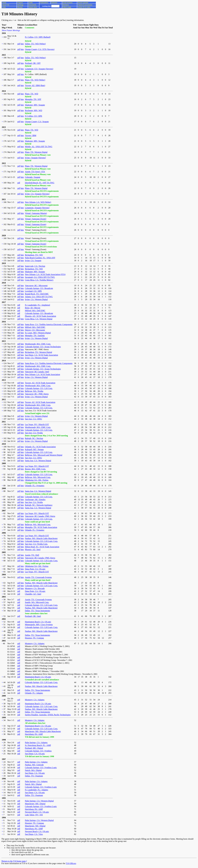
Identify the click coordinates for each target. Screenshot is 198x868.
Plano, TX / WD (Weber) (35, 80)
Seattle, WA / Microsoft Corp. (37, 602)
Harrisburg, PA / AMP (34, 734)
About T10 (6, 5)
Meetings (20, 5)
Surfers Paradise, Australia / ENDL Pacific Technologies (48, 715)
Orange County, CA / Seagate (37, 122)
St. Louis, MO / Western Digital (38, 333)
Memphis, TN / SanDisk (35, 336)
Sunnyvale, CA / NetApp (35, 266)
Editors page (67, 7)
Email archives (68, 3)
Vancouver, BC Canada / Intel (37, 372)
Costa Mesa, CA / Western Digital (39, 319)
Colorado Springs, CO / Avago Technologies (43, 347)
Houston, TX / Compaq (34, 638)
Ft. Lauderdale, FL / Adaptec (36, 790)
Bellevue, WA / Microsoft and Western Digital (44, 455)
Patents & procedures (85, 5)
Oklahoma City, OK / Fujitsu (37, 480)
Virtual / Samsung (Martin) (36, 213)
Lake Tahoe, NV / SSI (34, 815)
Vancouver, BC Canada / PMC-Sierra (40, 516)
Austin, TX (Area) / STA (35, 172)
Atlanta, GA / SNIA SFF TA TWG (39, 297)
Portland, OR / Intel (33, 616)
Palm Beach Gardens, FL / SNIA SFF (40, 258)
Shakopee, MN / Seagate (35, 105)
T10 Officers (71, 863)
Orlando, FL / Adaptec (34, 693)
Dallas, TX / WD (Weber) (35, 44)
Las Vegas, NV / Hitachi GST (37, 424)
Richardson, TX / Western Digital (38, 352)
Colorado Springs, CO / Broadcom (39, 288)
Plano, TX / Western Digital (36, 152)
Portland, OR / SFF (33, 63)
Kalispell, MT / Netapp (34, 449)
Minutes (20, 7)
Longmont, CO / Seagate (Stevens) (39, 69)
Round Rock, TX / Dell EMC (37, 294)
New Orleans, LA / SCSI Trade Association (42, 374)
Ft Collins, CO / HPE (33, 116)
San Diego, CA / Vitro (34, 834)
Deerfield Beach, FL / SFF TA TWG (40, 183)
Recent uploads (83, 3)
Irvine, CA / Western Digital (36, 299)
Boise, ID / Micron (33, 308)
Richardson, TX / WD (34, 255)
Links (4, 7)
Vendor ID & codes (84, 7)
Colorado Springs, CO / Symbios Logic (41, 768)
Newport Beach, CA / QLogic (37, 812)
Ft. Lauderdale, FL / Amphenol (37, 305)
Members (66, 5)
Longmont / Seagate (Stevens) (37, 208)
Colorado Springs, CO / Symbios (38, 751)
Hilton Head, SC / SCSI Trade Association (42, 547)
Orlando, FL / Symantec (35, 486)
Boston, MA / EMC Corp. (35, 469)
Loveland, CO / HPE (33, 291)
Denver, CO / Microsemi (35, 330)
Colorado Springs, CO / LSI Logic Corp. (41, 541)
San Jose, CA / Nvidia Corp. (36, 544)
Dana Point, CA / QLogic (35, 569)
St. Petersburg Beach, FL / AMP (38, 745)
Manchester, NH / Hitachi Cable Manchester (43, 731)
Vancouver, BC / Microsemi (36, 286)
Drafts (31, 3)
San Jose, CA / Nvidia (34, 433)
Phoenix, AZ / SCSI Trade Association (40, 316)
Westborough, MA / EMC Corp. (38, 344)
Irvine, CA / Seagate (33, 261)
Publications (44, 3)
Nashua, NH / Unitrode (34, 765)
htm (22, 44)
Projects (20, 3)
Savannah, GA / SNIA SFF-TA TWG (40, 277)
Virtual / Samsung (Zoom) (35, 219)
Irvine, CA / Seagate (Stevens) (37, 194)
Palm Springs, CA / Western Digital (39, 801)
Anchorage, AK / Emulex (35, 499)
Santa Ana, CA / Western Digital (38, 461)
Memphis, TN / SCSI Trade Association (41, 527)
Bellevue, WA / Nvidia (34, 391)
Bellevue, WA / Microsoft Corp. (38, 477)
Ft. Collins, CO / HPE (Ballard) (38, 37)
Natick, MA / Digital (33, 770)
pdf (19, 44)
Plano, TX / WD (31, 94)
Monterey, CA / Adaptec (35, 643)
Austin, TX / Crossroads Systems (38, 577)
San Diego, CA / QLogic (35, 754)
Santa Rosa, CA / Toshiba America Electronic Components (49, 324)
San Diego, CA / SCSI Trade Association (41, 355)
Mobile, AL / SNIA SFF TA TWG (39, 147)
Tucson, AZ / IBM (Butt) (35, 85)
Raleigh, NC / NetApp (34, 438)
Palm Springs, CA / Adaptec (36, 743)
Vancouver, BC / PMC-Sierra (37, 394)
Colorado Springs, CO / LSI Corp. (39, 388)
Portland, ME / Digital (34, 748)
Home (4, 3)
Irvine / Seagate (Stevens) (35, 158)
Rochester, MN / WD (33, 110)
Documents (32, 5)
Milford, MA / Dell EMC (35, 311)
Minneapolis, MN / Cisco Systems (39, 625)
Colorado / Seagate (33, 177)
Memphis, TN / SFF (33, 99)
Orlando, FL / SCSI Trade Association (40, 447)
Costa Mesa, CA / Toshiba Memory (39, 280)
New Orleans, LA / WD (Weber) (38, 202)
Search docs (33, 7)
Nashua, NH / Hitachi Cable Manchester (41, 538)
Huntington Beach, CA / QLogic (38, 622)
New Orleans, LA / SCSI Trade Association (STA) (45, 274)
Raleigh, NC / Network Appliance (39, 505)
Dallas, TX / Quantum (34, 776)
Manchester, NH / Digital (35, 804)
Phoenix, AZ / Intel (33, 550)
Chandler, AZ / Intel (33, 594)
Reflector (54, 3)
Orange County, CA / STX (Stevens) (40, 49)
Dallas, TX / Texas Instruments (37, 611)
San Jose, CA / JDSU (33, 419)
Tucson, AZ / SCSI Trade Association (40, 383)
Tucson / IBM (30, 135)
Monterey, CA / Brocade (35, 588)
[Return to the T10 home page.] (14, 861)
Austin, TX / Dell (32, 555)
